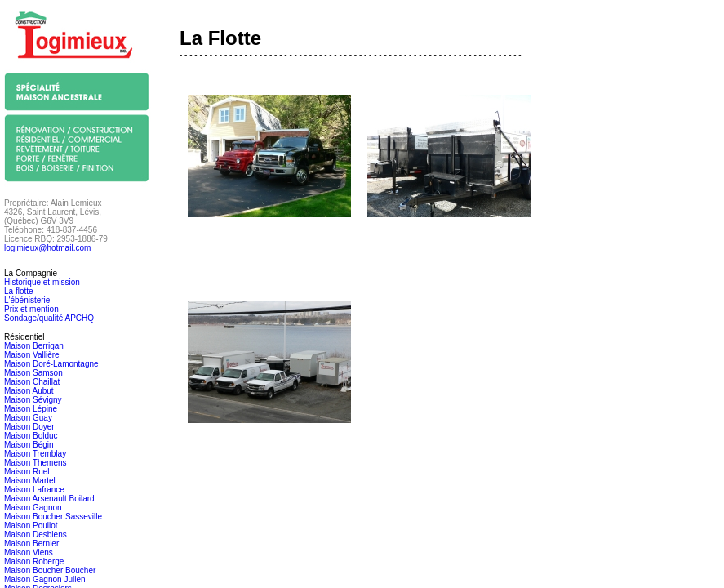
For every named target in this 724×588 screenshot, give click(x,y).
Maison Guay (28, 418)
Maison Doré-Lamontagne (51, 364)
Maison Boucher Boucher (50, 570)
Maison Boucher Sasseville (53, 517)
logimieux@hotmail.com (47, 248)
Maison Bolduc (31, 436)
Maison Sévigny (33, 400)
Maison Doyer (29, 427)
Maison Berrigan (34, 346)
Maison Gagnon (33, 508)
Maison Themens (36, 463)
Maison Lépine (31, 409)
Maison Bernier (31, 543)
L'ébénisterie (27, 300)
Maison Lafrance (34, 490)
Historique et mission (42, 282)
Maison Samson (33, 373)
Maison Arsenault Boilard (49, 499)
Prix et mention (31, 309)
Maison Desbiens (36, 535)
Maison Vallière (32, 355)
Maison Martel (30, 481)
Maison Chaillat (32, 382)
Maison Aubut (29, 391)
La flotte (19, 291)
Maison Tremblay (35, 454)
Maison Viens (29, 552)
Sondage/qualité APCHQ (49, 318)
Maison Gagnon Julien (45, 579)
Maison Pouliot (31, 526)
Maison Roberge (34, 561)
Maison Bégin (29, 445)
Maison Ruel (27, 472)
